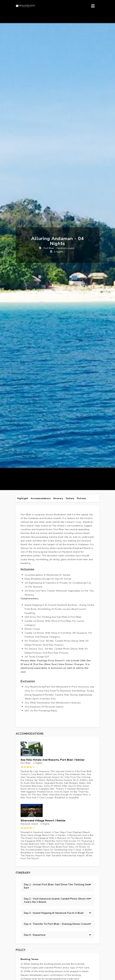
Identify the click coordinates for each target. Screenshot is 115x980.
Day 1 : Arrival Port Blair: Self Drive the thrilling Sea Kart (57, 886)
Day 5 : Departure (35, 935)
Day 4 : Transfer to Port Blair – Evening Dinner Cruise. (57, 924)
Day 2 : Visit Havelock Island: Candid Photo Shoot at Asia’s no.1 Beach (57, 900)
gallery (70, 498)
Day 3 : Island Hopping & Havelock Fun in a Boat (54, 913)
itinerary (58, 498)
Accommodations (41, 498)
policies (81, 498)
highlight (23, 498)
